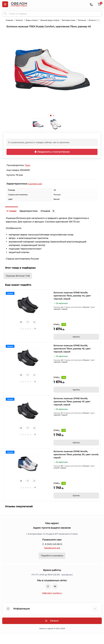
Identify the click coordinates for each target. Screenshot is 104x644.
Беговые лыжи (69, 20)
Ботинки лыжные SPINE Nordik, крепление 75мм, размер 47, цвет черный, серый (72, 402)
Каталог (19, 20)
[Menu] (5, 4)
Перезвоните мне (52, 548)
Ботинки (82, 20)
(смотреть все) (35, 184)
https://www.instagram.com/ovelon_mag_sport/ (48, 586)
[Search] (5, 14)
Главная (9, 20)
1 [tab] (51, 116)
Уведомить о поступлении (52, 152)
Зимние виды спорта (50, 20)
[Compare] (34, 322)
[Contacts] (91, 4)
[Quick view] (21, 322)
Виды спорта (32, 20)
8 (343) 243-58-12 (53, 544)
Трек (28, 165)
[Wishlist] (28, 322)
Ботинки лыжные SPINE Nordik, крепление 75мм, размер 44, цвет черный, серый (72, 296)
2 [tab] (53, 116)
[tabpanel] (52, 70)
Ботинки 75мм (95, 20)
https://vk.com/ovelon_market (55, 586)
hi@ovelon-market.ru (52, 593)
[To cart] (76, 337)
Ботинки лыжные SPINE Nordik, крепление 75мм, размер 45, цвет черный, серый (72, 349)
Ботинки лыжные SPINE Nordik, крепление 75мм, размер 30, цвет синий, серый (76, 454)
